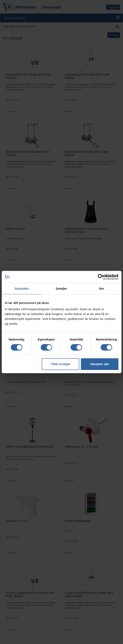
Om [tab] (101, 288)
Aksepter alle (99, 364)
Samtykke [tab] (22, 288)
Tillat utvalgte (61, 364)
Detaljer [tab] (62, 288)
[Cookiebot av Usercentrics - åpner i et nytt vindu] (101, 277)
